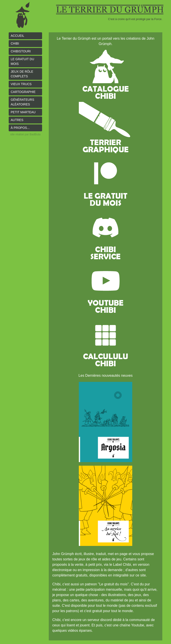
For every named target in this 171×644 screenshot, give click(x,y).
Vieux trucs (21, 84)
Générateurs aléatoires (22, 102)
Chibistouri (21, 51)
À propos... (20, 128)
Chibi (15, 43)
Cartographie (23, 92)
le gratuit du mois (22, 61)
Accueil (17, 36)
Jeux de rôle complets (22, 74)
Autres (17, 120)
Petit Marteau (23, 112)
